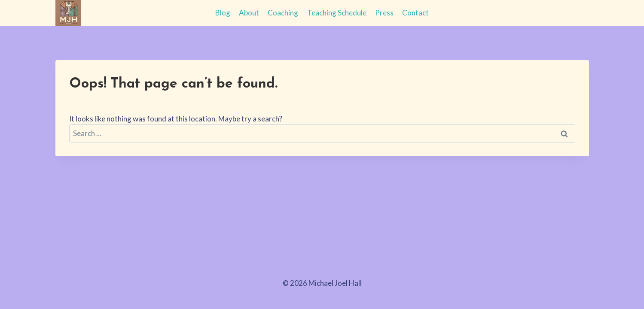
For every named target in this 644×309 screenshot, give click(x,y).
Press (384, 13)
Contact (415, 13)
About (249, 13)
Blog (223, 13)
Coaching (283, 13)
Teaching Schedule (337, 13)
